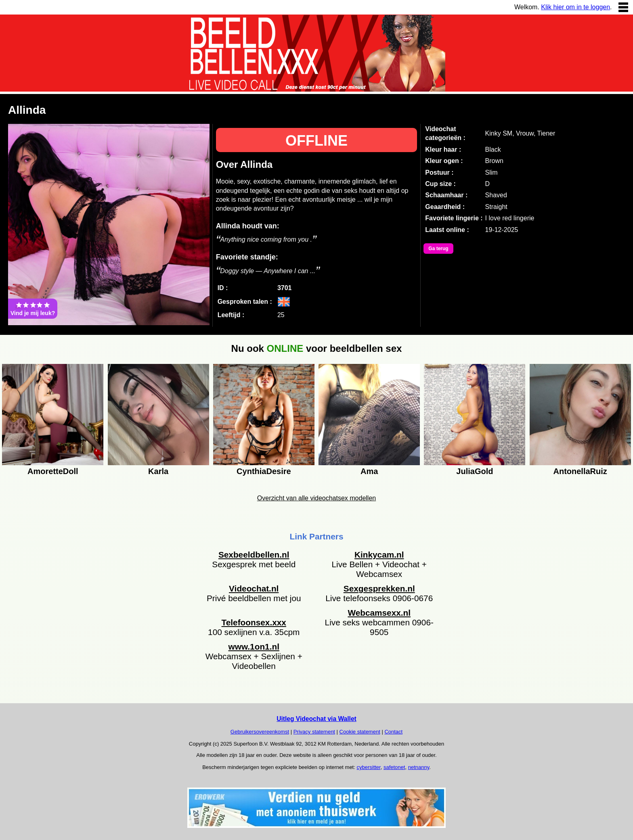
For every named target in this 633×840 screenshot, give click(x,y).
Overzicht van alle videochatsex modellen (316, 498)
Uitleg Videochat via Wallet (316, 719)
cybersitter (368, 767)
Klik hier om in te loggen (575, 7)
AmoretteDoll (53, 471)
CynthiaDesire (264, 471)
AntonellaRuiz (580, 471)
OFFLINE (316, 141)
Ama (369, 471)
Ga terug (438, 249)
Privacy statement (314, 732)
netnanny (419, 767)
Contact (393, 732)
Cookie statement (360, 732)
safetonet (394, 767)
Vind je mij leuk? (33, 309)
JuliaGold (475, 471)
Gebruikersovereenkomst (260, 732)
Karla (158, 471)
